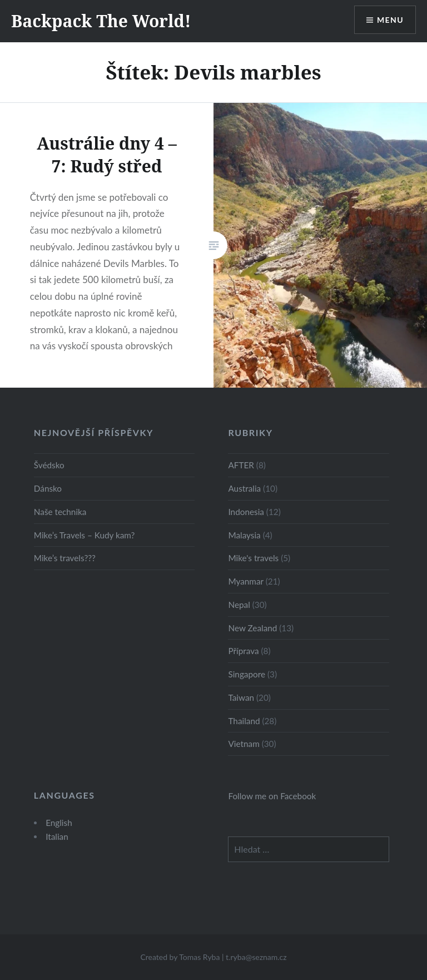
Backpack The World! (101, 21)
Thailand (244, 721)
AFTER (241, 465)
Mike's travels (253, 558)
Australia (244, 488)
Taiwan (241, 697)
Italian (57, 837)
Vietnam (244, 744)
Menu (390, 20)
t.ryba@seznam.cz (256, 957)
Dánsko (48, 488)
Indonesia (246, 512)
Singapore (247, 674)
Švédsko (49, 465)
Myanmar (245, 581)
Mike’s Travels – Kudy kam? (85, 535)
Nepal (239, 605)
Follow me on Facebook (272, 796)
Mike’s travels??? (65, 558)
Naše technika (60, 512)
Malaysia (244, 535)
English (59, 823)
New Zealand (252, 628)
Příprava (243, 651)
